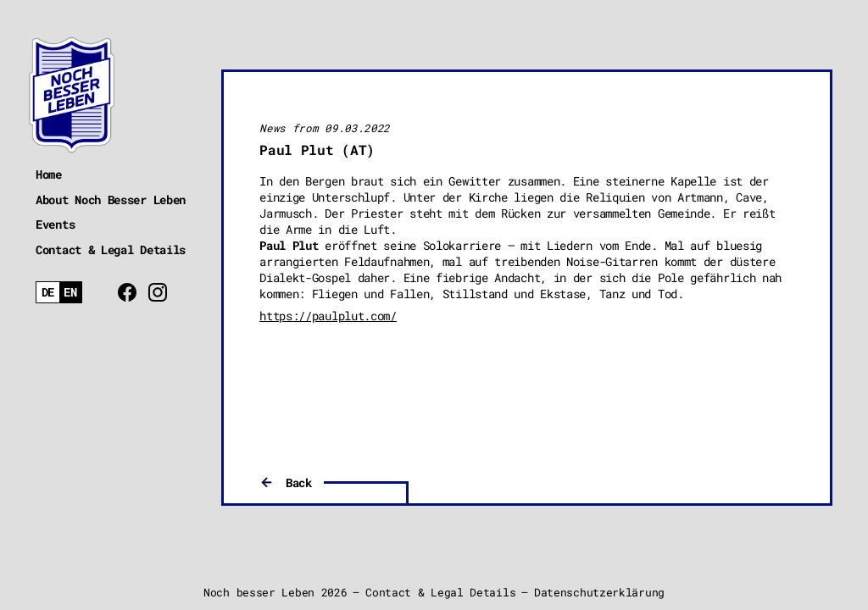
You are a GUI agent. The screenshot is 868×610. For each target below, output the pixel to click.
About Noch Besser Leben (111, 200)
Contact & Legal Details (111, 250)
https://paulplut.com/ (328, 316)
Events (55, 224)
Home (49, 174)
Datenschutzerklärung (599, 592)
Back (299, 482)
